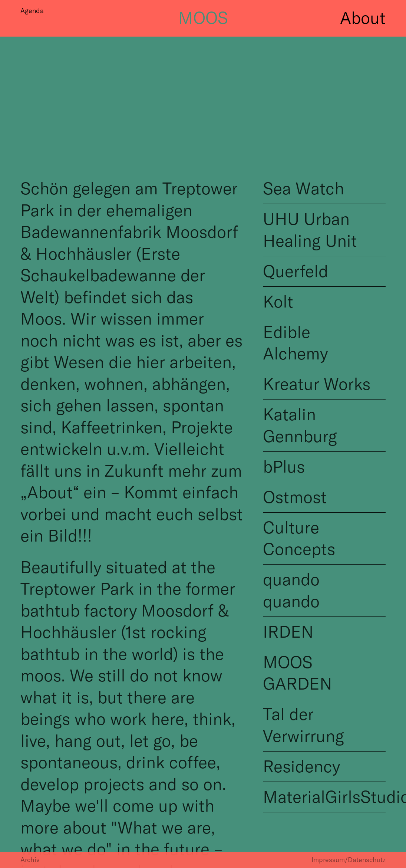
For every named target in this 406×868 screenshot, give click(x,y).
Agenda (32, 11)
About (363, 14)
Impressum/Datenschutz (349, 860)
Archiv (30, 860)
